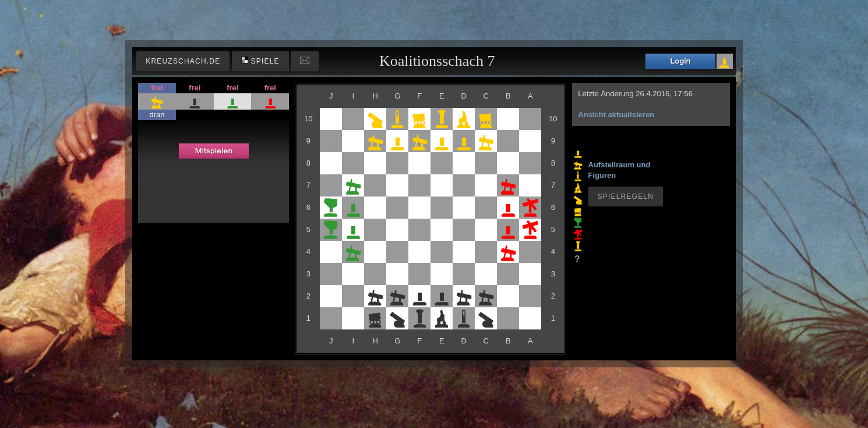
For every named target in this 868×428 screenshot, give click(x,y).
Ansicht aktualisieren (616, 115)
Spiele (260, 61)
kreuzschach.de (183, 61)
